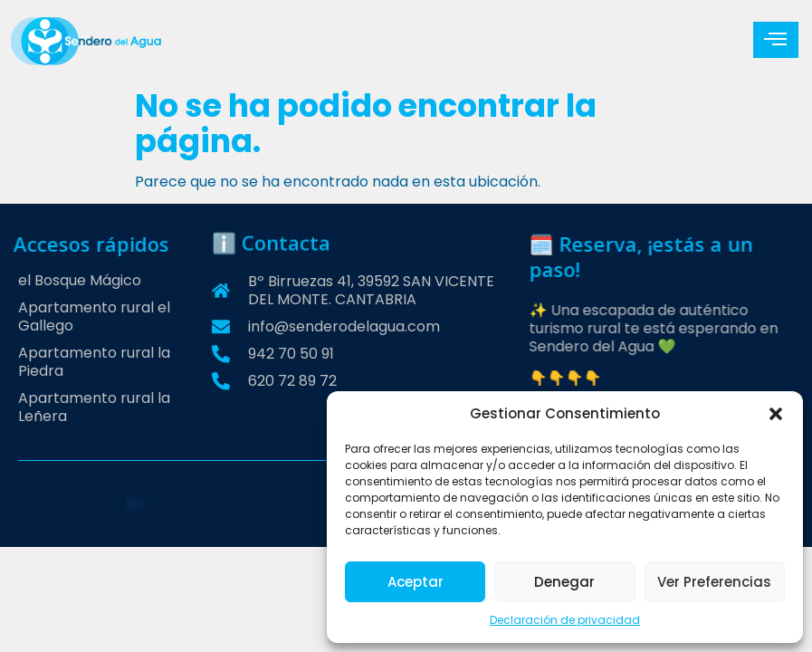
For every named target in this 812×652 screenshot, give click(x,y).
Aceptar (416, 582)
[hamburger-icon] (776, 40)
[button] (776, 414)
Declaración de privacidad (565, 620)
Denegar (564, 582)
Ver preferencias (714, 582)
